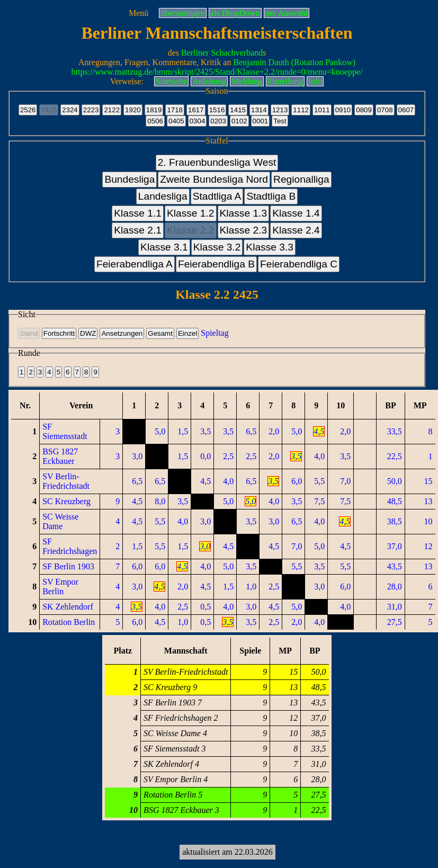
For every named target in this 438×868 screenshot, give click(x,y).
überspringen (183, 13)
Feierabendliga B (216, 264)
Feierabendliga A (135, 264)
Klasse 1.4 (296, 213)
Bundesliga (129, 179)
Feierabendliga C (299, 264)
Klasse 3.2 (217, 247)
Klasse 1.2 (191, 213)
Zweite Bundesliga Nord (214, 179)
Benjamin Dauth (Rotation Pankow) (294, 62)
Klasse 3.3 (270, 247)
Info (315, 81)
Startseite (172, 81)
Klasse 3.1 (164, 247)
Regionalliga (301, 179)
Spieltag (214, 333)
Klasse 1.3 (244, 213)
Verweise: (127, 81)
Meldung (247, 81)
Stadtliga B (271, 196)
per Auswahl (287, 13)
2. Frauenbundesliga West (217, 162)
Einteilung (285, 81)
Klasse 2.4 (296, 230)
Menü (138, 13)
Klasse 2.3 (244, 230)
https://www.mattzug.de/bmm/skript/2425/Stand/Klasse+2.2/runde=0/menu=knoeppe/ (217, 72)
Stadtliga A (217, 196)
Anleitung (209, 81)
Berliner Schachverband (222, 53)
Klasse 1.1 (138, 213)
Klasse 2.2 (191, 230)
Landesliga (163, 196)
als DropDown (235, 13)
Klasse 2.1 (138, 230)
